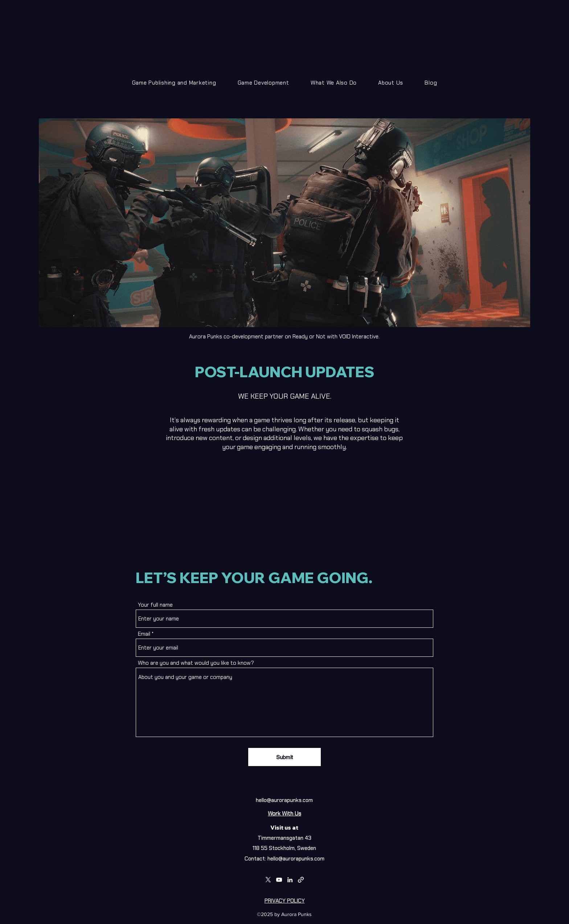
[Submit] (284, 757)
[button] (263, 83)
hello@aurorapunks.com (284, 800)
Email (144, 634)
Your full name (155, 605)
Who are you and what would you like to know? (196, 663)
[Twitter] (268, 880)
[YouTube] (279, 880)
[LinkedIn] (290, 880)
